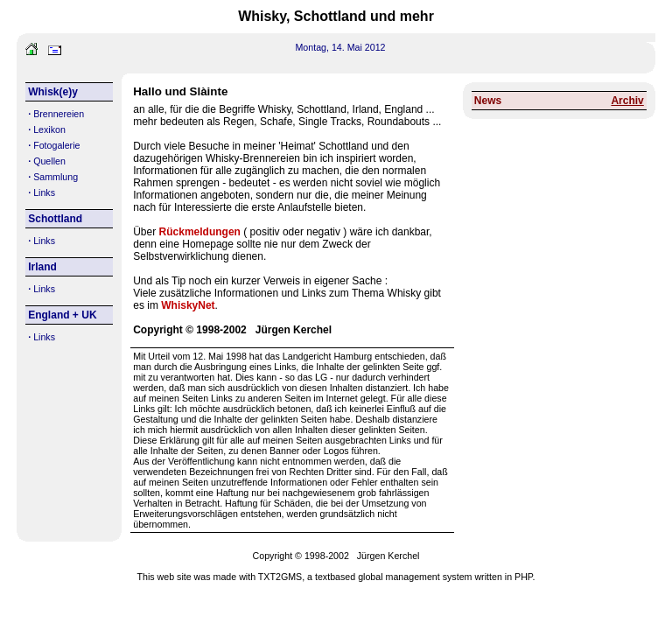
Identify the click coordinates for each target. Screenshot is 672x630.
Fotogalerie (56, 145)
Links (44, 192)
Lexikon (49, 129)
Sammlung (56, 177)
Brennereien (59, 114)
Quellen (49, 161)
